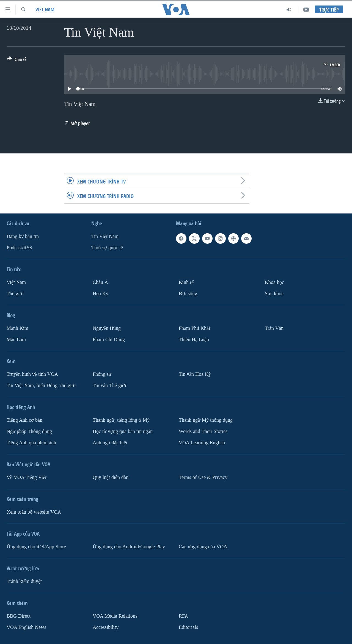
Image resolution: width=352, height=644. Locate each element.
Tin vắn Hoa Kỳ (195, 374)
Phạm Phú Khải (194, 328)
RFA (183, 616)
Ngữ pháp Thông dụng (29, 431)
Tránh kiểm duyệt (24, 581)
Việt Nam (45, 9)
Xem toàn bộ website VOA (34, 512)
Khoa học (274, 282)
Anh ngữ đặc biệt (110, 443)
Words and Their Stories (203, 431)
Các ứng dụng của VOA (203, 547)
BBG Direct (19, 616)
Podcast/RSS (19, 248)
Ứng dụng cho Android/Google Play (129, 547)
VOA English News (26, 627)
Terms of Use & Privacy (203, 477)
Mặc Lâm (16, 340)
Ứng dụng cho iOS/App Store (36, 547)
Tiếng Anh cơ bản (24, 420)
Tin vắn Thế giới (109, 386)
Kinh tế (186, 282)
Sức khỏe (274, 294)
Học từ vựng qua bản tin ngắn (123, 431)
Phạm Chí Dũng (109, 340)
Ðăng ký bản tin (23, 236)
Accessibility (106, 627)
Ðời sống (188, 294)
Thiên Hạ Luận (194, 340)
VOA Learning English (202, 443)
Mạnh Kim (17, 328)
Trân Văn (274, 328)
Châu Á (100, 282)
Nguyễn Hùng (107, 328)
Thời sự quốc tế (107, 248)
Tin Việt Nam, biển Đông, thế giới (41, 386)
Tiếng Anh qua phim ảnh (31, 443)
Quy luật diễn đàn (111, 477)
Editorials (188, 627)
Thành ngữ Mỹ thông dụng (206, 420)
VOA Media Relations (115, 616)
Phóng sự (102, 374)
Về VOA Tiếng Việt (27, 477)
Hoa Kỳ (101, 294)
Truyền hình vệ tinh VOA (32, 374)
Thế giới (15, 294)
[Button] (17, 61)
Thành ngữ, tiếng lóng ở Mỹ (121, 420)
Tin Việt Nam (105, 236)
